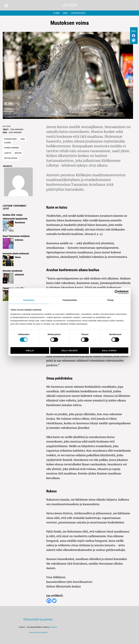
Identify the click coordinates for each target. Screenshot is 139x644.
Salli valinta (69, 350)
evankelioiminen (11, 148)
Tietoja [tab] (110, 300)
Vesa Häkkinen (17, 129)
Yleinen (7, 143)
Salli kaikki (109, 350)
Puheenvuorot (78, 13)
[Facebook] (134, 36)
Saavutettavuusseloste (38, 632)
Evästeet (53, 627)
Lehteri (69, 5)
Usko (65, 13)
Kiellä (30, 350)
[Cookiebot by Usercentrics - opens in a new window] (117, 292)
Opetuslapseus (11, 158)
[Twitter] (134, 40)
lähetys (8, 153)
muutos (18, 153)
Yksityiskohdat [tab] (69, 300)
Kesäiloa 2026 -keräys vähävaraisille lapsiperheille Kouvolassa (15, 219)
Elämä (56, 13)
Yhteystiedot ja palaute (38, 619)
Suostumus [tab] (29, 300)
